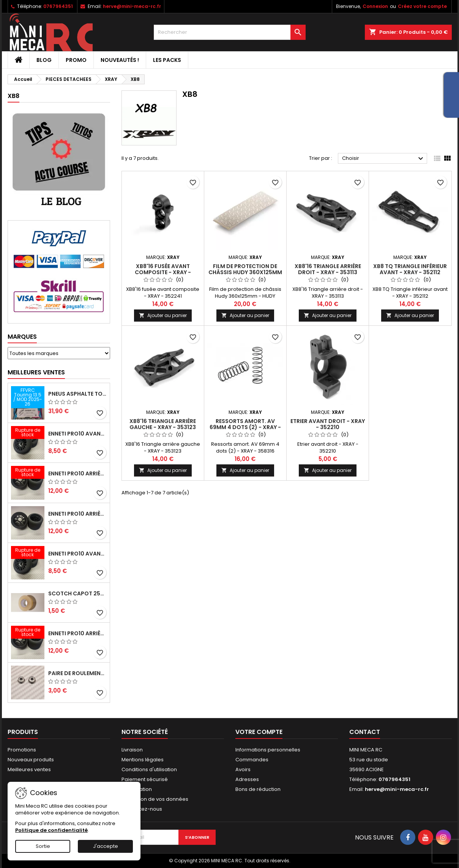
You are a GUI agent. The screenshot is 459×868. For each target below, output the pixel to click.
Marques (22, 337)
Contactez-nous (142, 809)
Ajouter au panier (163, 315)
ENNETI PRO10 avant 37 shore (77, 434)
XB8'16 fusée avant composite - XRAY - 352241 (163, 272)
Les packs (167, 60)
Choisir (384, 159)
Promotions (22, 750)
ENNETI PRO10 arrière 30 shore (77, 473)
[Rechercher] (230, 32)
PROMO (76, 60)
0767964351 (58, 6)
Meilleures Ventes (36, 372)
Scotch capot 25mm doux (77, 593)
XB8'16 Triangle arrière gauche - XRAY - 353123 (163, 424)
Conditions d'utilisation (149, 769)
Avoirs (243, 769)
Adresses (247, 779)
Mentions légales (143, 760)
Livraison (132, 750)
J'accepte (106, 846)
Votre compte (259, 732)
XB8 (13, 96)
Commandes (252, 760)
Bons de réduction (258, 789)
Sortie (43, 846)
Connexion (375, 6)
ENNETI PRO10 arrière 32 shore (77, 633)
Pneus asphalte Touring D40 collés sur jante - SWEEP (77, 394)
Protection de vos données (155, 799)
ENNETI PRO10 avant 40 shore (77, 554)
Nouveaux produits (31, 760)
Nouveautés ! (120, 60)
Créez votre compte (422, 6)
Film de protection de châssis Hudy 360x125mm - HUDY (245, 272)
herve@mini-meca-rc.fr (132, 6)
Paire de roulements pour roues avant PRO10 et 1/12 (77, 673)
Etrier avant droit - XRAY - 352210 (328, 424)
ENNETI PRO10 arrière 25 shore (77, 514)
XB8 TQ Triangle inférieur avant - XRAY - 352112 (410, 269)
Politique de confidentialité (51, 830)
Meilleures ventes (29, 769)
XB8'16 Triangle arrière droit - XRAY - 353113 (328, 269)
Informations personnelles (268, 750)
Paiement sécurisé (145, 779)
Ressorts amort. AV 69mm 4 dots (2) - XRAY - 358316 (245, 427)
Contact (365, 732)
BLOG (44, 60)
